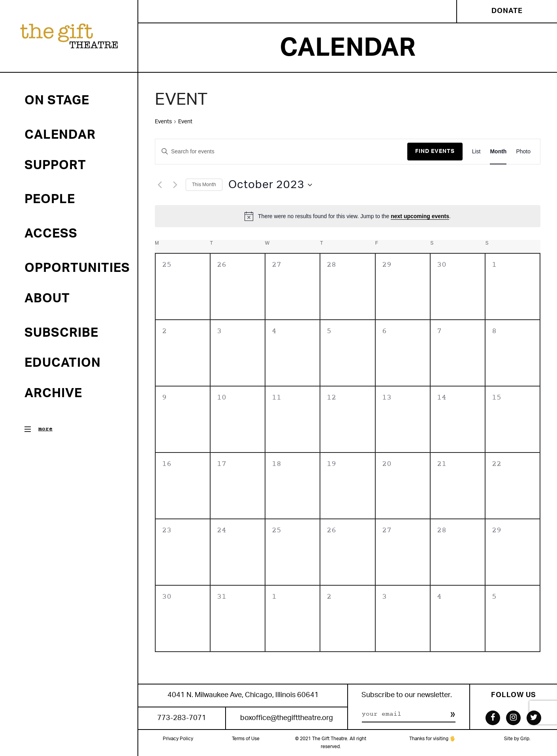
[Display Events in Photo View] (523, 152)
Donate (507, 11)
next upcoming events (420, 216)
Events (163, 122)
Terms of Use (246, 739)
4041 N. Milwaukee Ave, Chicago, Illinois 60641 (243, 695)
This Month (204, 185)
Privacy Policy (178, 739)
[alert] (348, 216)
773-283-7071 (182, 718)
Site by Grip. (517, 739)
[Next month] (175, 185)
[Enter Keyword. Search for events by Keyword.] (281, 152)
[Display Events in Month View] (498, 152)
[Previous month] (160, 185)
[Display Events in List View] (476, 152)
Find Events (435, 151)
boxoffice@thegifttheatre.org (287, 718)
